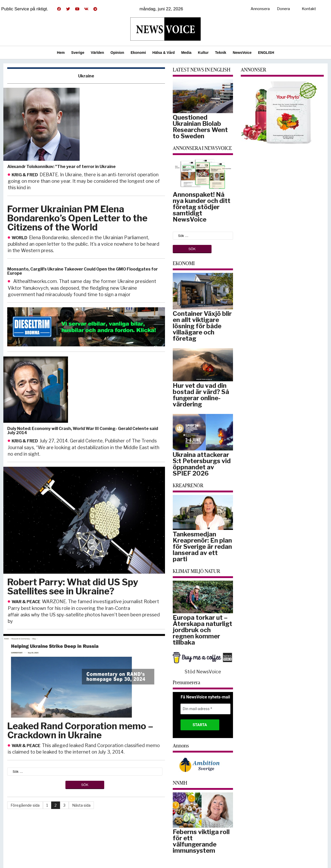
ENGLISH (266, 53)
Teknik (221, 53)
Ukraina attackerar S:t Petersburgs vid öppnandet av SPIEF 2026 (202, 464)
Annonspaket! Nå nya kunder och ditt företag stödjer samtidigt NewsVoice (202, 207)
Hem (61, 53)
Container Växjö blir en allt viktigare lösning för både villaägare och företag (202, 326)
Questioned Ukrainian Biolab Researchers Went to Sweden (200, 127)
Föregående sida (25, 805)
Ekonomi (138, 53)
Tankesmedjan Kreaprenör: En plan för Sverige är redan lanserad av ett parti (202, 547)
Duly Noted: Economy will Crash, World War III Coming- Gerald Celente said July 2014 (83, 431)
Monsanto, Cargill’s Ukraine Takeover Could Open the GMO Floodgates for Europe (82, 271)
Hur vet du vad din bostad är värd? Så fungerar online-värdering (201, 395)
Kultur (203, 53)
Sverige (78, 53)
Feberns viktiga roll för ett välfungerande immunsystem (201, 841)
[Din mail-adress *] (205, 709)
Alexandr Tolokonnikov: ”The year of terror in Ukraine (61, 167)
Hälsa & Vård (163, 53)
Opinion (117, 53)
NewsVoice (242, 53)
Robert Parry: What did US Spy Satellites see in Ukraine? (73, 587)
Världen (97, 53)
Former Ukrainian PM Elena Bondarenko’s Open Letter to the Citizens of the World (77, 218)
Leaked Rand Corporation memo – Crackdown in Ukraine (80, 731)
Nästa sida (81, 805)
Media (186, 53)
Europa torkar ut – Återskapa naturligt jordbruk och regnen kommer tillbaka (202, 630)
